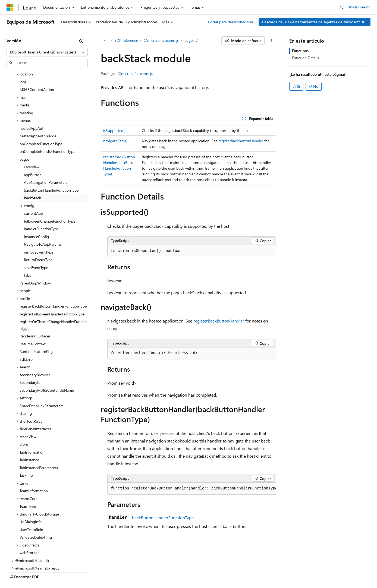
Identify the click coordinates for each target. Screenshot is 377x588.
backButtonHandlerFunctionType (163, 518)
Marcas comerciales (308, 572)
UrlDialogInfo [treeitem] (31, 475)
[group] (192, 489)
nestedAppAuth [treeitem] (33, 81)
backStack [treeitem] (32, 151)
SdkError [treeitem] (27, 312)
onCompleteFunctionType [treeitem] (41, 97)
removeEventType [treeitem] (39, 205)
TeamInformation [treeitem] (34, 444)
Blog (121, 572)
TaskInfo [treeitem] (26, 428)
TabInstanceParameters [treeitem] (39, 421)
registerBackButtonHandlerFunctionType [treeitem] (53, 259)
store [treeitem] (24, 397)
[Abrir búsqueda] (341, 7)
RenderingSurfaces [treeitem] (35, 289)
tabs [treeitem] (27, 228)
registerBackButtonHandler (241, 141)
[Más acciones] (271, 41)
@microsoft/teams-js (161, 40)
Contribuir (144, 572)
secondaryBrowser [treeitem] (35, 328)
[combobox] (47, 52)
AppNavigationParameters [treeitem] (46, 135)
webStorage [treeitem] (29, 506)
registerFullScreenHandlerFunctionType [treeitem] (52, 267)
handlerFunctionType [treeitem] (41, 182)
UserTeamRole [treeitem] (31, 483)
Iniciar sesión (360, 7)
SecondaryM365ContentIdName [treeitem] (47, 343)
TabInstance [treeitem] (29, 413)
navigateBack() (115, 141)
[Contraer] (81, 41)
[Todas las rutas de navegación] (106, 41)
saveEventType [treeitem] (36, 221)
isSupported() (114, 130)
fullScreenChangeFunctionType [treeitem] (50, 174)
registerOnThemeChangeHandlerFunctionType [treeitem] (53, 278)
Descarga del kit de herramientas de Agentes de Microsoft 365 (315, 22)
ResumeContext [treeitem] (33, 297)
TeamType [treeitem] (28, 459)
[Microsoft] (10, 7)
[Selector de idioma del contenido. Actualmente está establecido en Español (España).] (26, 559)
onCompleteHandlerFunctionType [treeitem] (47, 104)
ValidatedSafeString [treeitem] (36, 490)
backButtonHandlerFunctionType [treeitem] (51, 143)
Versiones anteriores (94, 572)
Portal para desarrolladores (231, 22)
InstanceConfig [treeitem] (36, 190)
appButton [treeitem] (33, 128)
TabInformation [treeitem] (32, 405)
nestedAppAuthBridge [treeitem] (38, 89)
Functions (300, 51)
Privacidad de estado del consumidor (217, 572)
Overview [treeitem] (32, 120)
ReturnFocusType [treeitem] (38, 213)
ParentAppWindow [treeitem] (35, 236)
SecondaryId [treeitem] (30, 335)
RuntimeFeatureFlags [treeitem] (37, 304)
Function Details (305, 58)
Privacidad (167, 572)
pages (189, 40)
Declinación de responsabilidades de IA (39, 572)
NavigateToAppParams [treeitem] (43, 197)
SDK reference (126, 40)
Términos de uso (272, 572)
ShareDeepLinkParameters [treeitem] (41, 359)
